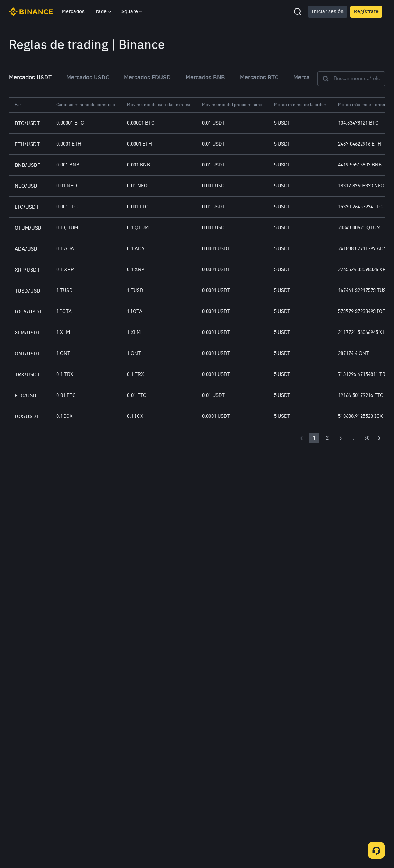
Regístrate (366, 12)
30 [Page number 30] (367, 438)
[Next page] (379, 438)
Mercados (73, 12)
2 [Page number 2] (327, 438)
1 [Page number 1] (314, 438)
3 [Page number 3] (340, 438)
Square (133, 12)
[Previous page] (301, 438)
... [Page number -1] (354, 438)
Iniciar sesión (328, 12)
